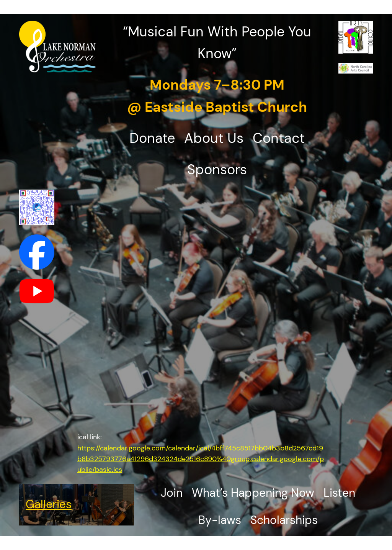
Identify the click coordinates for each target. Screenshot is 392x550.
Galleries (49, 504)
